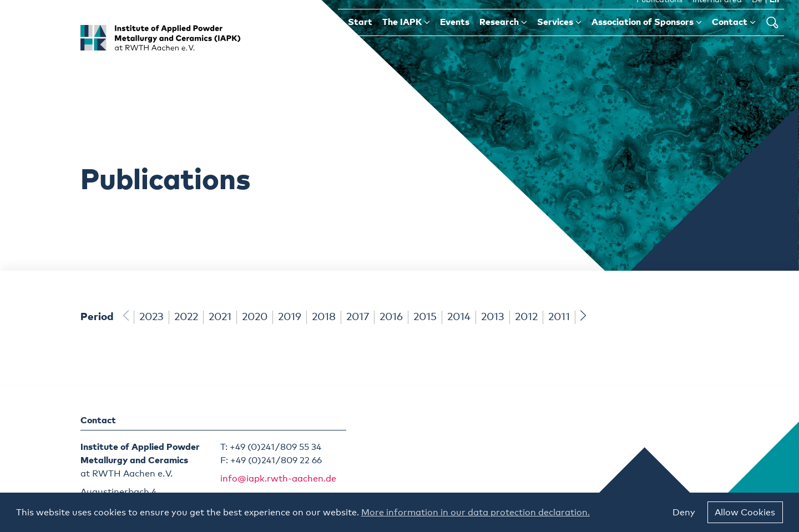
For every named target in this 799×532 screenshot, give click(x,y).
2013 (493, 317)
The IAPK (406, 38)
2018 (324, 317)
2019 (290, 317)
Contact (734, 38)
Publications (659, 16)
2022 (186, 317)
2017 (358, 317)
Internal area (717, 16)
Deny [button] (684, 513)
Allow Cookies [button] (745, 513)
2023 (151, 317)
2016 (391, 317)
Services (559, 38)
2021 (220, 317)
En (774, 16)
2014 (459, 317)
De (757, 16)
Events (455, 38)
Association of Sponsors (647, 38)
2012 (526, 317)
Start (360, 38)
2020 (255, 317)
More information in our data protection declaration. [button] (476, 513)
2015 (425, 317)
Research (503, 38)
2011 (559, 317)
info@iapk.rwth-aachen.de (278, 479)
